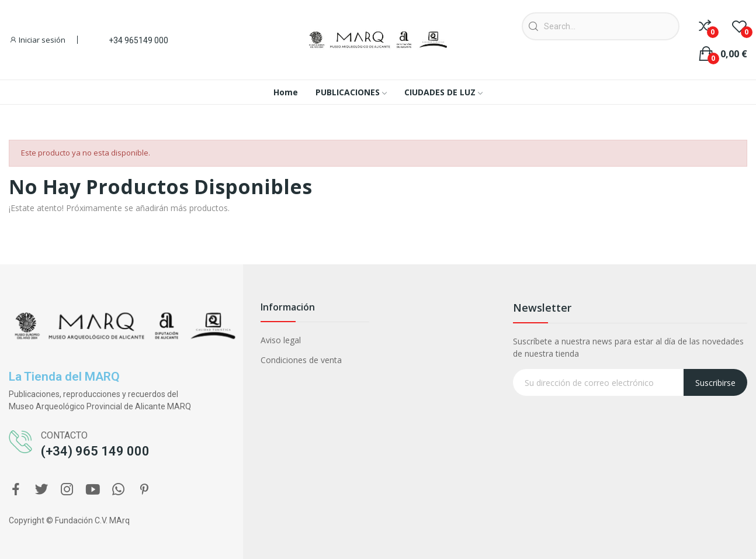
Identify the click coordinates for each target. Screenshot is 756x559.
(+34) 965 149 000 (95, 451)
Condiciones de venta (301, 360)
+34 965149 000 (138, 40)
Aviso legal (281, 340)
